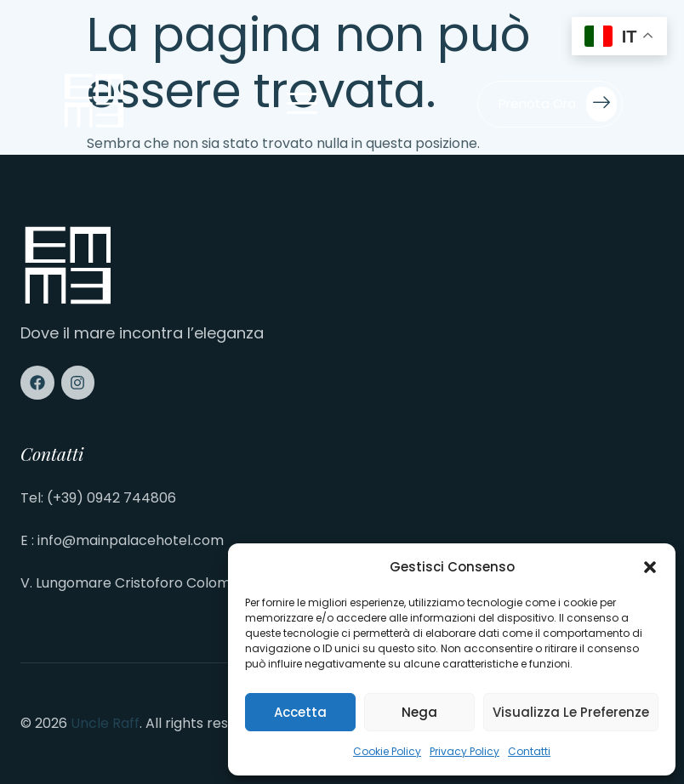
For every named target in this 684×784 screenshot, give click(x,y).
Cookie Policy (387, 751)
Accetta (300, 712)
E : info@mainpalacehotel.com (122, 540)
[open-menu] (302, 105)
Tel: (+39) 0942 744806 (98, 498)
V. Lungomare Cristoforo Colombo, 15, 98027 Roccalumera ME (225, 583)
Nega (419, 712)
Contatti (529, 751)
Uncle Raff (105, 723)
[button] (650, 567)
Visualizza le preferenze (571, 712)
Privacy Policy (465, 751)
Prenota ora (558, 104)
